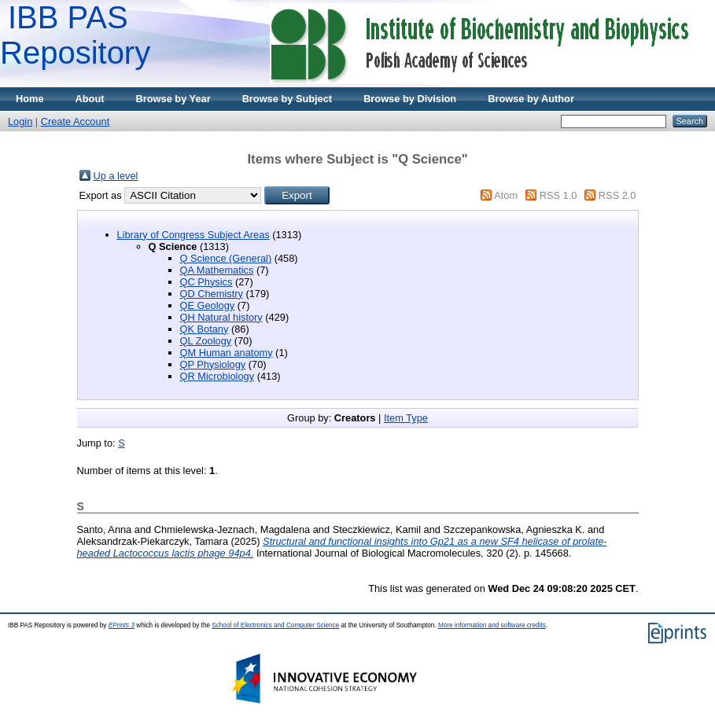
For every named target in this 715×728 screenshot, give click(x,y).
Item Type (406, 418)
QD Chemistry (212, 294)
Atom (506, 195)
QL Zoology (206, 341)
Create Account (76, 121)
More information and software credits (492, 625)
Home (30, 99)
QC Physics (206, 282)
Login (20, 121)
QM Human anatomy (227, 353)
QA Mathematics (217, 270)
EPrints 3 (122, 625)
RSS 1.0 (558, 195)
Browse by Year (173, 99)
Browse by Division (410, 99)
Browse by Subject (287, 99)
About (90, 99)
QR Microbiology (217, 376)
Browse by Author (531, 99)
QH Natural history (221, 317)
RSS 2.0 (617, 195)
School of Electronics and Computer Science (275, 625)
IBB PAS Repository (75, 35)
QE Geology (208, 305)
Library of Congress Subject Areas (193, 235)
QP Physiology (213, 364)
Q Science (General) (226, 258)
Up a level (116, 176)
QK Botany (205, 329)
